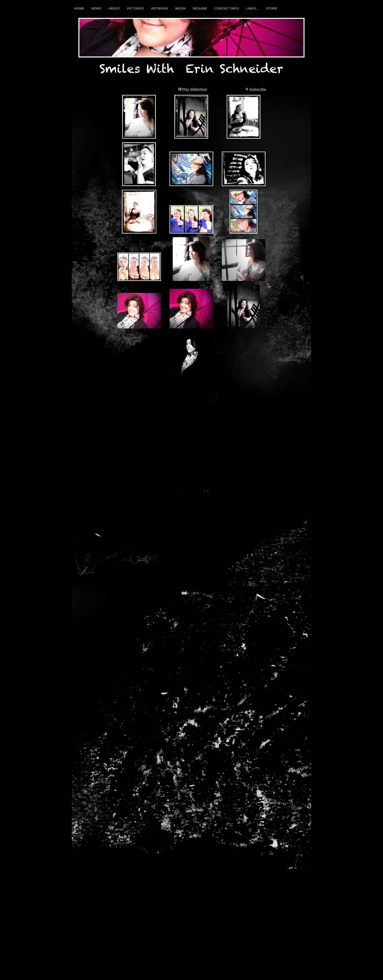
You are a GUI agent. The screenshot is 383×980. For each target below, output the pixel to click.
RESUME (201, 8)
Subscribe (258, 89)
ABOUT (115, 8)
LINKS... (253, 8)
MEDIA (181, 8)
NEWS (97, 8)
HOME (80, 8)
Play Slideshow (195, 89)
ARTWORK (160, 8)
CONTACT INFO (227, 8)
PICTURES (136, 8)
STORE (271, 8)
